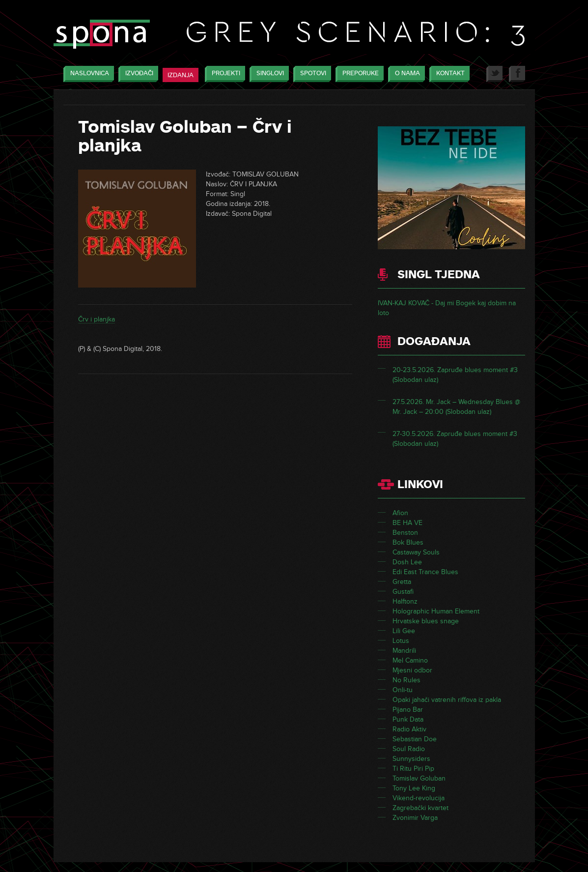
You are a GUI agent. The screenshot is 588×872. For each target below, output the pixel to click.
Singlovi (268, 74)
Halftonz (405, 601)
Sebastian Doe (415, 739)
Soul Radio (409, 749)
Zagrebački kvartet (420, 808)
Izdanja (181, 75)
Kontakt (448, 74)
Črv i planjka (97, 319)
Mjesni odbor (412, 670)
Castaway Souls (416, 552)
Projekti (224, 74)
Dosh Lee (407, 562)
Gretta (402, 582)
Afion (400, 513)
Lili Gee (404, 631)
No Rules (406, 680)
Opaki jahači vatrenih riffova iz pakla (447, 700)
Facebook (517, 74)
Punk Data (408, 719)
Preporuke (358, 74)
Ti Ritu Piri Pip (413, 769)
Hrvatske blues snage (426, 621)
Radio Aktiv (409, 729)
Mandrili (404, 651)
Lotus (401, 641)
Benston (405, 533)
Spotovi (311, 74)
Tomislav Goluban (419, 778)
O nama (405, 74)
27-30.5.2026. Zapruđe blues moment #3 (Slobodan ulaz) (455, 439)
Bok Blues (408, 542)
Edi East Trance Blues (425, 572)
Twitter (494, 74)
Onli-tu (403, 690)
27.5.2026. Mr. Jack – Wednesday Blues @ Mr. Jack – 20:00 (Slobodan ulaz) (456, 407)
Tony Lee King (414, 788)
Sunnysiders (411, 759)
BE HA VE (407, 523)
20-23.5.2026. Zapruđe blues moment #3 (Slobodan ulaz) (455, 375)
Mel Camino (410, 660)
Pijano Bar (408, 710)
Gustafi (403, 592)
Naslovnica (87, 74)
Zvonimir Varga (415, 818)
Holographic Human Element (436, 611)
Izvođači (137, 74)
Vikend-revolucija (419, 798)
